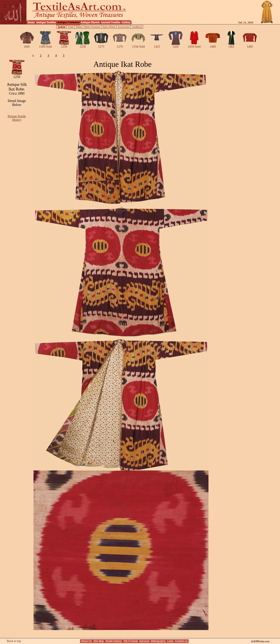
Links (170, 641)
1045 (27, 45)
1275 (101, 45)
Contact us (181, 641)
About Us (86, 641)
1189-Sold (45, 45)
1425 (157, 45)
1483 (250, 45)
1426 (176, 45)
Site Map (99, 641)
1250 (64, 45)
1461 (231, 45)
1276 (120, 45)
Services (144, 641)
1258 (83, 45)
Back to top (14, 641)
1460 (213, 45)
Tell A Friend (131, 641)
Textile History (114, 641)
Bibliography (158, 641)
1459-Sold (194, 45)
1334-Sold (138, 45)
